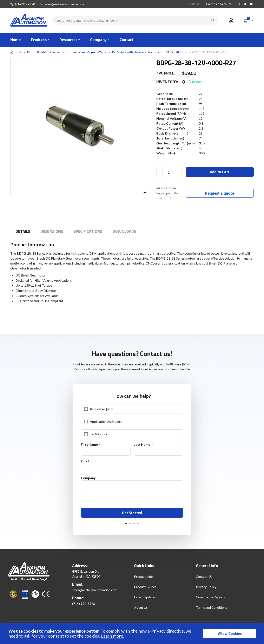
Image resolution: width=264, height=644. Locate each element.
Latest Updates (145, 599)
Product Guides (145, 589)
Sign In (195, 4)
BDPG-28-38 (175, 52)
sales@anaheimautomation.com (65, 4)
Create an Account (219, 4)
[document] (133, 633)
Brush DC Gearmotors (51, 52)
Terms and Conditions (211, 609)
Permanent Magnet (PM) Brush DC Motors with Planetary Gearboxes (116, 52)
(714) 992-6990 (25, 4)
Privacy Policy (206, 589)
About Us (141, 609)
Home (12, 52)
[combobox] (135, 20)
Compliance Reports (210, 599)
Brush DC (25, 52)
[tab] (23, 232)
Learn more (112, 636)
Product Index (144, 578)
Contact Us (204, 578)
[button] (145, 193)
